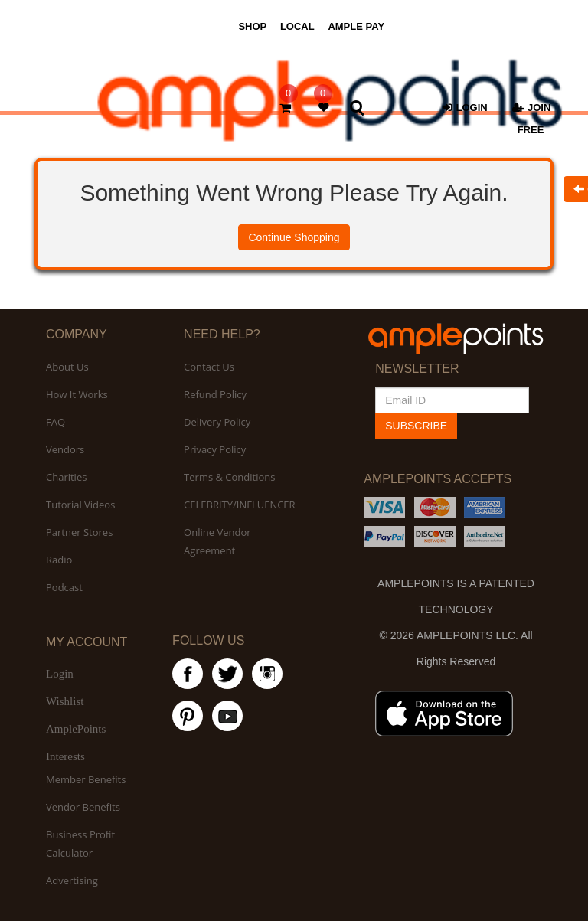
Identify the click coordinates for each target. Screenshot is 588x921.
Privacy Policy (215, 449)
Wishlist (65, 701)
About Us (67, 367)
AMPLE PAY (356, 26)
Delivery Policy (217, 422)
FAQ (56, 422)
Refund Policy (215, 394)
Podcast (64, 587)
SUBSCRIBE (416, 426)
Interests (65, 756)
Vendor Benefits (83, 807)
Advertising (72, 880)
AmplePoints (76, 729)
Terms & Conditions (229, 477)
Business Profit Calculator (80, 844)
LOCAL (297, 26)
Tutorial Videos (80, 505)
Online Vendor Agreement (217, 541)
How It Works (77, 394)
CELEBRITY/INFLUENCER (240, 505)
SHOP (252, 26)
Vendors (65, 449)
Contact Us (209, 367)
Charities (66, 477)
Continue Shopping (294, 237)
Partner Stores (79, 532)
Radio (59, 560)
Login (60, 674)
